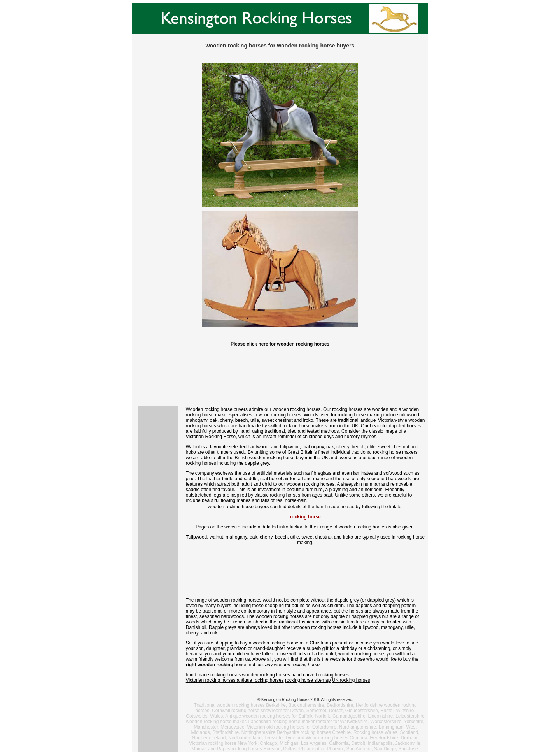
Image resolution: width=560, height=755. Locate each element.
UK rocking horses (351, 680)
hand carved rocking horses (320, 675)
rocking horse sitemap (308, 680)
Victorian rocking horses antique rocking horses (235, 680)
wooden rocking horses (266, 675)
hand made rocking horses (213, 675)
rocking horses (313, 344)
